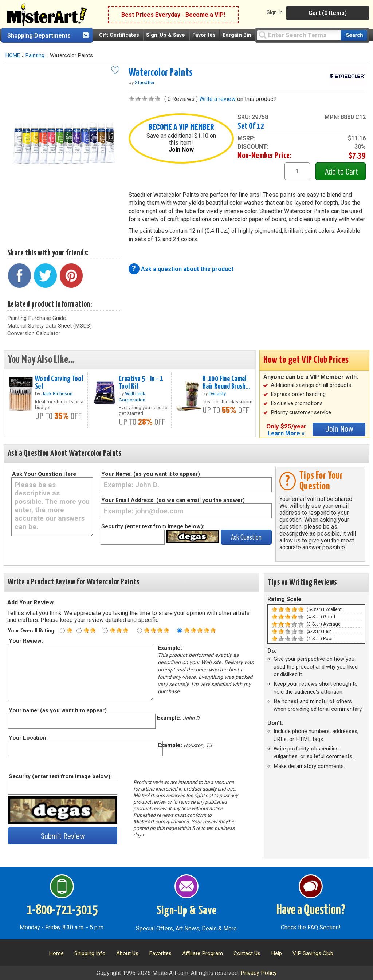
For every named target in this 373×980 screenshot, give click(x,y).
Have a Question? (311, 910)
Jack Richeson (57, 393)
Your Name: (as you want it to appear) (151, 474)
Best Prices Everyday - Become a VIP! (173, 15)
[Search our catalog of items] (354, 35)
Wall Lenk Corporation (132, 396)
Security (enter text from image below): (153, 526)
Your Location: (28, 738)
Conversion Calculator (34, 333)
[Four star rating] (140, 631)
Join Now (181, 150)
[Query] (299, 35)
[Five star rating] (180, 631)
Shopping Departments (39, 36)
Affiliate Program (203, 953)
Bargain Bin (237, 35)
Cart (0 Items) (328, 13)
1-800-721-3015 (62, 910)
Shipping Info (90, 953)
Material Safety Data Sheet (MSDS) (50, 326)
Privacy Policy (259, 973)
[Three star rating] (105, 631)
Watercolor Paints (161, 73)
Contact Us (247, 953)
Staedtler (145, 82)
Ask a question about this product (187, 269)
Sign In (275, 12)
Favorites (204, 35)
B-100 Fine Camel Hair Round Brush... (226, 383)
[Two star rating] (79, 631)
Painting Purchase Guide (37, 318)
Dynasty (217, 393)
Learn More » (286, 433)
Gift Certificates (119, 35)
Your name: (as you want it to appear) (57, 710)
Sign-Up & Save (166, 35)
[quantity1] (297, 171)
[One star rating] (62, 631)
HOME (13, 56)
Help (276, 953)
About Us (127, 953)
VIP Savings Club (313, 953)
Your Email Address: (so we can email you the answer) (173, 500)
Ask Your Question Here (44, 474)
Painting (35, 56)
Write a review (217, 99)
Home (56, 953)
